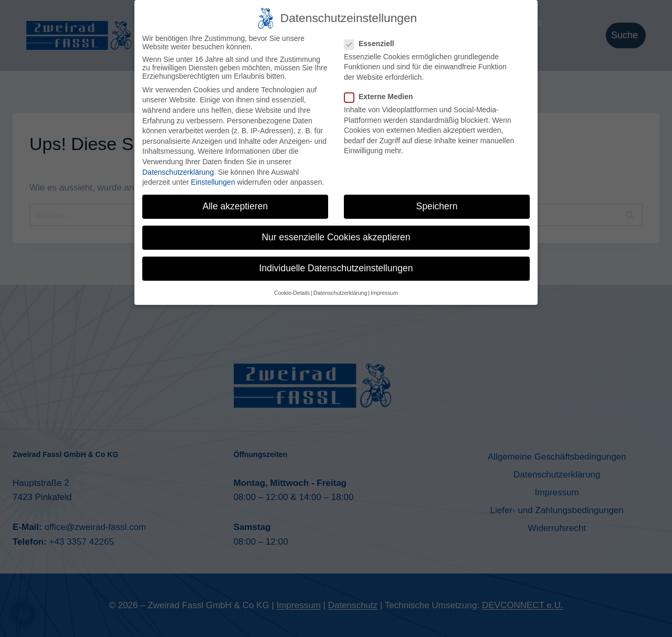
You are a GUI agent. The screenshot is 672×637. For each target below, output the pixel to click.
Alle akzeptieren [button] (235, 203)
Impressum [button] (384, 290)
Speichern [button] (437, 203)
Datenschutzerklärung (178, 169)
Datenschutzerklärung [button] (340, 290)
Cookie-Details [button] (292, 290)
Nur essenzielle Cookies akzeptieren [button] (336, 234)
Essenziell (372, 40)
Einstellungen (213, 179)
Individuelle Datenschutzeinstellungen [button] (336, 265)
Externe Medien (382, 93)
